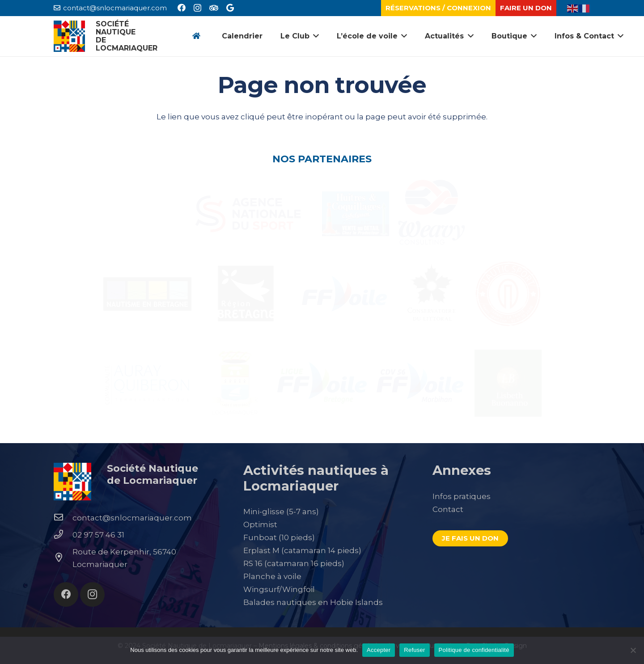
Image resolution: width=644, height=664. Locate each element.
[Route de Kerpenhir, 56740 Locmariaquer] (63, 558)
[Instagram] (197, 8)
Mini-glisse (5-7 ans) (281, 512)
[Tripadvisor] (214, 8)
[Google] (230, 8)
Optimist (260, 524)
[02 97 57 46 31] (63, 535)
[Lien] (69, 36)
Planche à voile (272, 576)
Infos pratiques (462, 496)
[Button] (196, 36)
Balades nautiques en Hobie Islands (313, 602)
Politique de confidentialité (474, 650)
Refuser (414, 650)
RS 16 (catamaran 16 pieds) (294, 563)
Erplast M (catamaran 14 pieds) (302, 550)
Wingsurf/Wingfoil (279, 589)
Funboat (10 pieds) (279, 537)
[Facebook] (182, 8)
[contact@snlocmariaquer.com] (63, 518)
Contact (448, 509)
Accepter (379, 650)
